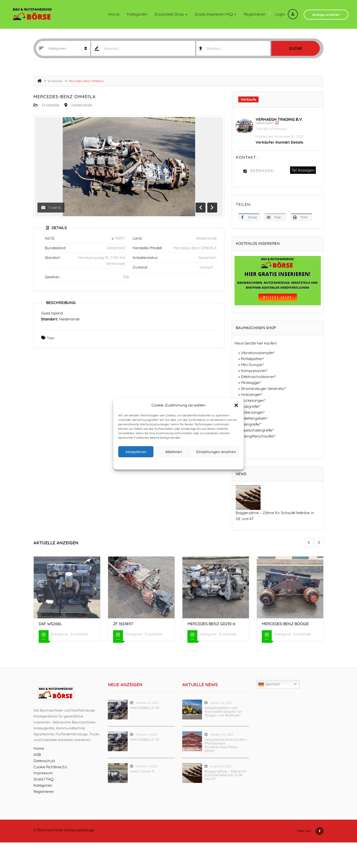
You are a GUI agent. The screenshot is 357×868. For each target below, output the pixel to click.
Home (114, 14)
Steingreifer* (251, 424)
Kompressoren (254, 371)
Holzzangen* (252, 394)
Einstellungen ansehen (216, 452)
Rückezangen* (253, 400)
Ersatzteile (55, 81)
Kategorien (137, 14)
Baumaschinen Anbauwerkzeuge (66, 830)
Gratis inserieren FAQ (216, 14)
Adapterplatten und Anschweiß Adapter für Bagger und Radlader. (223, 712)
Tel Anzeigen (303, 170)
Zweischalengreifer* (258, 430)
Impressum (201, 463)
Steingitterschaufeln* (258, 436)
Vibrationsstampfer (257, 353)
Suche (296, 48)
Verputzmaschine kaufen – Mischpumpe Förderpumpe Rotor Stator (226, 745)
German (269, 684)
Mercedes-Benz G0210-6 (211, 624)
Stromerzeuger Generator (263, 388)
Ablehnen (174, 452)
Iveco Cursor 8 (142, 771)
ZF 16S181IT (123, 624)
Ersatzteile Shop (171, 14)
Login (286, 14)
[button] (236, 405)
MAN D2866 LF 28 (145, 708)
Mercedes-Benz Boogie (285, 624)
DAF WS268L (50, 624)
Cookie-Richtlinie (160, 463)
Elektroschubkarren (258, 377)
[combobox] (233, 48)
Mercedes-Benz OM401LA (65, 97)
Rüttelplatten (252, 359)
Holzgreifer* (251, 406)
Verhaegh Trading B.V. (279, 119)
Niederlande (82, 105)
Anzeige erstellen (326, 15)
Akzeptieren (136, 452)
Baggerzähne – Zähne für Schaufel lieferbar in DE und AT (226, 775)
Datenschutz (182, 463)
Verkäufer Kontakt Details (279, 142)
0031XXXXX (262, 171)
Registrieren (255, 14)
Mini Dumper (252, 365)
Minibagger (251, 383)
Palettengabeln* (254, 418)
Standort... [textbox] (215, 48)
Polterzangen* (253, 412)
